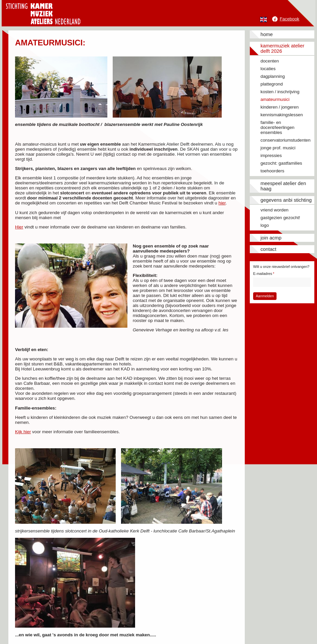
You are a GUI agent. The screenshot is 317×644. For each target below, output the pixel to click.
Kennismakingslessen (282, 115)
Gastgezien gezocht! (280, 218)
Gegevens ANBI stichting (286, 200)
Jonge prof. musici (278, 148)
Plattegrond (272, 84)
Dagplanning (273, 76)
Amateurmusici (275, 99)
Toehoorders (272, 171)
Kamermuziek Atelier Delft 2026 (282, 48)
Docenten (270, 61)
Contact (268, 249)
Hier (19, 227)
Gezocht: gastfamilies (281, 163)
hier (222, 203)
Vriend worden (275, 210)
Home (267, 34)
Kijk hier (23, 432)
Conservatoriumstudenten (286, 140)
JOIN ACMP (271, 238)
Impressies (271, 155)
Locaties (268, 69)
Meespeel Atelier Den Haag (283, 186)
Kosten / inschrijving (280, 92)
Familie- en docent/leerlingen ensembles (278, 127)
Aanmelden (265, 296)
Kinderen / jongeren (280, 107)
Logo (265, 225)
